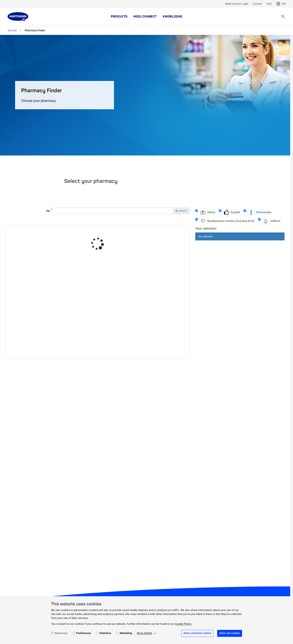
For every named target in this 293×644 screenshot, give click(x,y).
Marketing (126, 633)
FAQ (269, 4)
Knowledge (173, 17)
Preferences (84, 633)
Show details (145, 633)
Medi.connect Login (237, 4)
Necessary (61, 633)
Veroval (12, 30)
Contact (257, 4)
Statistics (105, 633)
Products (119, 17)
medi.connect (145, 17)
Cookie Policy (183, 624)
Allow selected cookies (197, 633)
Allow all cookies (230, 633)
